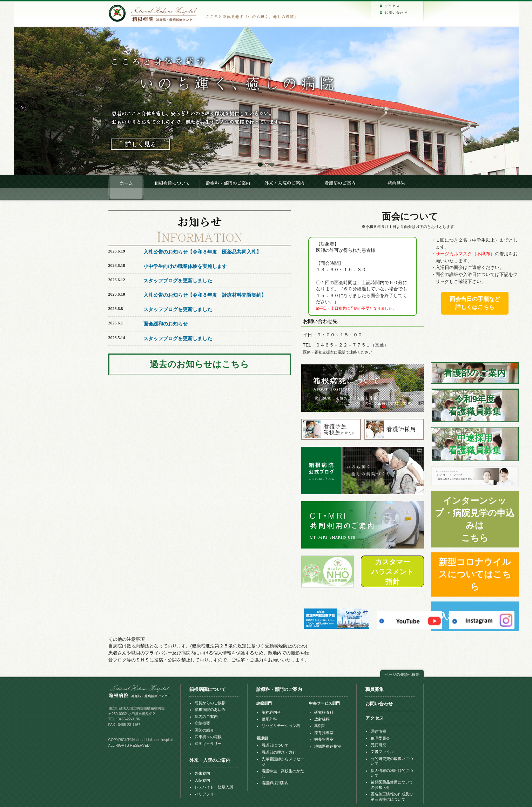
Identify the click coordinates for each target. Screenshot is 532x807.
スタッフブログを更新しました (178, 281)
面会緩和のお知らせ (166, 324)
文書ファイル (382, 752)
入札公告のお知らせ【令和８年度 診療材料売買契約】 (205, 295)
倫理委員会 (380, 738)
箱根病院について (171, 187)
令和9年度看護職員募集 (475, 405)
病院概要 (202, 723)
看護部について (275, 745)
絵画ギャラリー (208, 744)
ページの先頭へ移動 (402, 674)
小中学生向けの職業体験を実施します (185, 266)
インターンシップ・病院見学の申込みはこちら (475, 519)
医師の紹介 (204, 730)
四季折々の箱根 (208, 737)
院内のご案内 (206, 717)
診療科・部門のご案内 (228, 187)
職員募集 (396, 187)
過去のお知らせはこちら (199, 364)
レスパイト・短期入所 (214, 787)
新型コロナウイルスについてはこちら (475, 574)
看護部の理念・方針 (279, 752)
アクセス (375, 718)
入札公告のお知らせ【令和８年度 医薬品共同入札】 (202, 252)
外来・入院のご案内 (210, 760)
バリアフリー (206, 794)
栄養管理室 (324, 739)
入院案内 (202, 780)
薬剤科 (320, 726)
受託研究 (378, 745)
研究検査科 (324, 712)
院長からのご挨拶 (210, 703)
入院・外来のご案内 (284, 187)
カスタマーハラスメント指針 (392, 572)
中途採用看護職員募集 (475, 444)
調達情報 (378, 731)
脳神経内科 (271, 712)
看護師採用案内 (275, 783)
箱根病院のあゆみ (210, 710)
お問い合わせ (379, 704)
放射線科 (322, 719)
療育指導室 (324, 733)
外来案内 (202, 773)
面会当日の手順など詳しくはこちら (475, 303)
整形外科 (269, 719)
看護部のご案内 (340, 187)
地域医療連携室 (328, 746)
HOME (126, 187)
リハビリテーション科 (281, 726)
